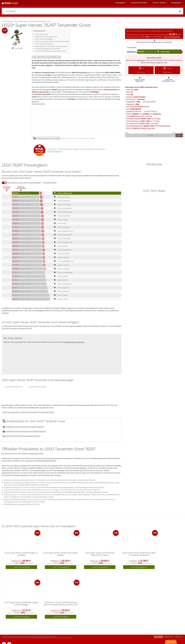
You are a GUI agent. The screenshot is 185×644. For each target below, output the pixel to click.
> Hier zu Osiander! (61, 216)
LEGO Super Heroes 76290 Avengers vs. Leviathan (21, 554)
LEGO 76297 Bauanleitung (44, 44)
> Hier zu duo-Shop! (62, 204)
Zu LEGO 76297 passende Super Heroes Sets (50, 51)
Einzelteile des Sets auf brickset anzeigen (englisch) (21, 436)
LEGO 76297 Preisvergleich (44, 39)
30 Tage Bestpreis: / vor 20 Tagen (142, 123)
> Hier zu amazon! (61, 197)
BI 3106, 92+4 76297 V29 (14, 387)
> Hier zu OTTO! (60, 246)
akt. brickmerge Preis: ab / (148, 126)
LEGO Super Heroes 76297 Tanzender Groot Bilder (52, 41)
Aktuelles (139, 3)
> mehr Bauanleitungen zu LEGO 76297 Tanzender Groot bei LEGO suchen (28, 412)
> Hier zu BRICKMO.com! (63, 261)
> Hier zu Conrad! (61, 265)
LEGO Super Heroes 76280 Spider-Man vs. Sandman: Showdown (139, 554)
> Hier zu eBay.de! (61, 257)
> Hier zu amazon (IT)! (62, 235)
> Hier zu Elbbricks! (61, 291)
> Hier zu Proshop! (61, 227)
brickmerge (158, 637)
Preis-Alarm (141, 60)
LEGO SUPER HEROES (113, 73)
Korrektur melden (149, 102)
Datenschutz (169, 637)
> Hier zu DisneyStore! (62, 284)
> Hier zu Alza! (60, 223)
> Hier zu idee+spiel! (62, 238)
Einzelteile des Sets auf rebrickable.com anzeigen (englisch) (24, 431)
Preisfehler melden (50, 183)
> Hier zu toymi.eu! (61, 288)
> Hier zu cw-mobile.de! (63, 273)
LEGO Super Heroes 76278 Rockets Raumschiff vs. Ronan (100, 554)
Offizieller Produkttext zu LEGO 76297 (48, 49)
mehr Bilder (17, 48)
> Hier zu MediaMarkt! (62, 250)
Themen (159, 3)
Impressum (179, 637)
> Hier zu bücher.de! (63, 193)
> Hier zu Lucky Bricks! (62, 208)
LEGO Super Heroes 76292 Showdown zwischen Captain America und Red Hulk (61, 604)
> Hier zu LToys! (60, 299)
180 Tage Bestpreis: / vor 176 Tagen (143, 121)
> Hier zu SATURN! (61, 254)
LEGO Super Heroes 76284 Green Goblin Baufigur (61, 554)
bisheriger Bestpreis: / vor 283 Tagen (144, 119)
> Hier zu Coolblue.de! (62, 212)
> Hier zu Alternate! (61, 201)
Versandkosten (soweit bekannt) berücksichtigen (24, 183)
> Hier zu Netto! (60, 295)
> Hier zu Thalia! (60, 220)
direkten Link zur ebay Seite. (74, 342)
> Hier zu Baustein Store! (63, 231)
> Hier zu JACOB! (60, 276)
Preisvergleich (120, 3)
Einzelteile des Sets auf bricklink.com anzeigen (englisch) (23, 427)
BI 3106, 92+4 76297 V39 (37, 387)
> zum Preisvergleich (21, 567)
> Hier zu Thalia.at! (61, 269)
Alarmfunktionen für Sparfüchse (46, 37)
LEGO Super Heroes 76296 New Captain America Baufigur (21, 604)
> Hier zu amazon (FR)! (63, 242)
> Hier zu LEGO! (60, 280)
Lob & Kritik (171, 642)
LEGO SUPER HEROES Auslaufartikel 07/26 (46, 57)
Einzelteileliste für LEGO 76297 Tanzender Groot (51, 46)
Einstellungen (176, 3)
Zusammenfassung (41, 34)
